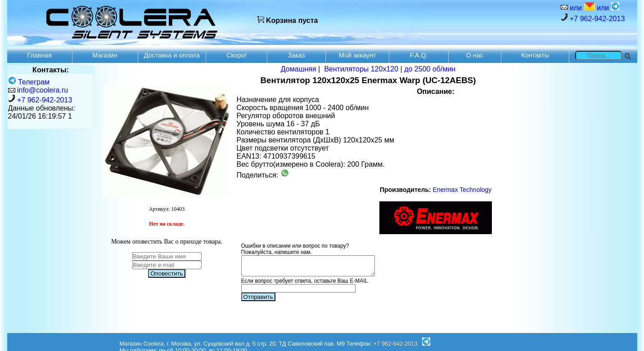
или (581, 7)
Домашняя (299, 69)
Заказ (297, 55)
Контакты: (51, 70)
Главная (39, 55)
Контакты (535, 55)
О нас (475, 55)
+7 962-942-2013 (593, 18)
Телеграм (29, 82)
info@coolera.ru (43, 90)
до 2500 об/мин (430, 69)
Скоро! (236, 55)
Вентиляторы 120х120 (361, 69)
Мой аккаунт (358, 55)
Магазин (105, 55)
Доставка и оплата (172, 55)
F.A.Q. (419, 55)
